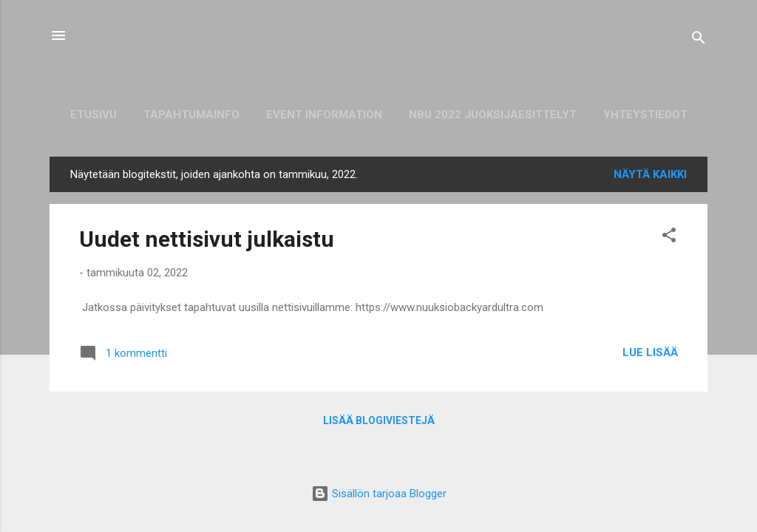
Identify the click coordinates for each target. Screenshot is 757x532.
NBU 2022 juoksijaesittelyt (493, 115)
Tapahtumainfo (191, 115)
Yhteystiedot (645, 115)
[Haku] (699, 40)
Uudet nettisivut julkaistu (207, 239)
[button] (669, 238)
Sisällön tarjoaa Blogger (379, 494)
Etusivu (94, 115)
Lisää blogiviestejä (379, 420)
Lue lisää (650, 352)
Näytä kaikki (650, 174)
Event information (324, 115)
